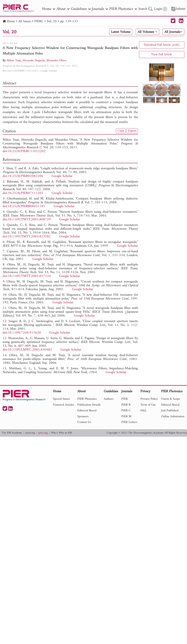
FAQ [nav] (143, 411)
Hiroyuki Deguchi (34, 61)
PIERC (39, 21)
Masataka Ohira (56, 61)
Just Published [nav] (170, 411)
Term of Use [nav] (148, 405)
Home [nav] (49, 9)
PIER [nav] (125, 399)
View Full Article (162, 54)
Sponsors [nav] (83, 416)
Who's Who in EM (61, 433)
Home (11, 21)
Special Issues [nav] (61, 399)
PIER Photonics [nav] (123, 9)
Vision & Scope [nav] (171, 399)
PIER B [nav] (126, 405)
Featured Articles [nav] (64, 405)
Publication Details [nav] (89, 405)
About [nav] (63, 9)
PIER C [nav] (126, 411)
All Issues (25, 21)
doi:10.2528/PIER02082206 (23, 176)
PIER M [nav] (126, 416)
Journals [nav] (100, 9)
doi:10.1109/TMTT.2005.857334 (27, 276)
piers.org (30, 433)
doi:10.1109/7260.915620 (22, 333)
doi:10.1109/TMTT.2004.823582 (27, 237)
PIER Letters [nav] (129, 422)
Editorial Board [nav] (87, 411)
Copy (121, 131)
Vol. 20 (52, 21)
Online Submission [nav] (173, 416)
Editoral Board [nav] (170, 405)
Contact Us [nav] (84, 422)
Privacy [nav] (145, 392)
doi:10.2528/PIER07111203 (23, 193)
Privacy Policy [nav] (149, 399)
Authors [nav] (109, 399)
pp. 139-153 (69, 21)
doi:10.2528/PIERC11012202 (20, 71)
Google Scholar (49, 71)
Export (132, 131)
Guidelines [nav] (81, 9)
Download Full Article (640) (162, 45)
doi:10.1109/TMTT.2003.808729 (27, 220)
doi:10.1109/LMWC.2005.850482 (27, 350)
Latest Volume (121, 32)
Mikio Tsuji (14, 61)
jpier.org (43, 433)
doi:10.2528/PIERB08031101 (24, 206)
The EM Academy (12, 433)
